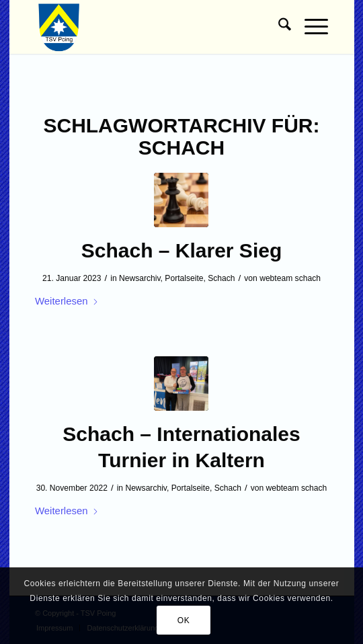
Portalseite (184, 278)
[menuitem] (278, 27)
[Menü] (310, 27)
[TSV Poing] (152, 27)
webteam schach (290, 278)
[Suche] (278, 27)
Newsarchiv (140, 278)
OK (184, 620)
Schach (221, 278)
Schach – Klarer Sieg (182, 250)
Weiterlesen (67, 301)
